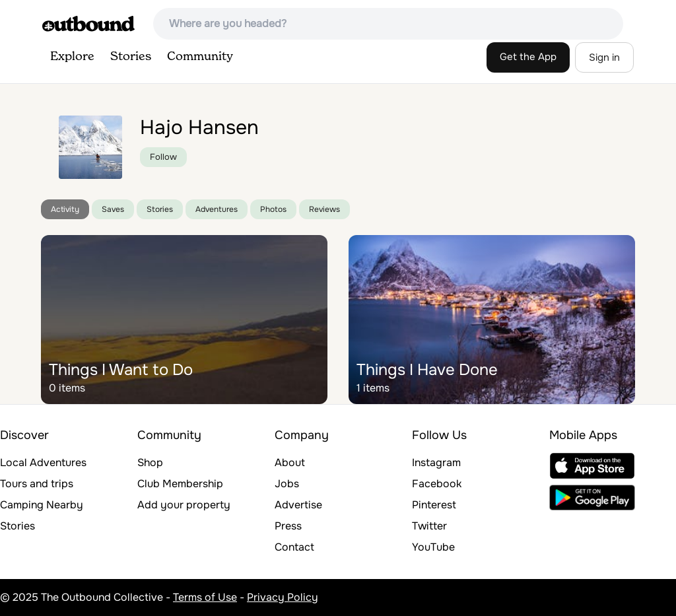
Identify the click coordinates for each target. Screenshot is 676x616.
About (290, 462)
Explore (72, 57)
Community (200, 57)
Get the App (528, 57)
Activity (65, 209)
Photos (273, 209)
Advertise (298, 505)
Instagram (436, 462)
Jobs (287, 484)
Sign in (604, 57)
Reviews (324, 209)
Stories (131, 57)
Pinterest (434, 505)
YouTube (433, 547)
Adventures (217, 209)
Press (288, 526)
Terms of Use (205, 597)
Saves (113, 209)
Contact (294, 547)
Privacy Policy (283, 597)
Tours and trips (37, 484)
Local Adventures (43, 462)
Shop (150, 462)
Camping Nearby (42, 505)
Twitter (429, 526)
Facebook (437, 484)
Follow (163, 157)
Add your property (184, 505)
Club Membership (180, 484)
